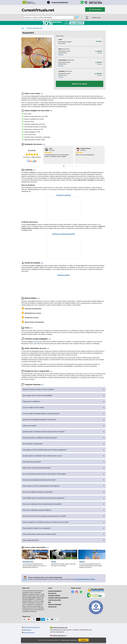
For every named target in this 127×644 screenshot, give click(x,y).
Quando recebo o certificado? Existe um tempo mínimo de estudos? (44, 432)
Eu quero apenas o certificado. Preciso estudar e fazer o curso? (42, 456)
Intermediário (63, 60)
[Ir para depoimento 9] (82, 166)
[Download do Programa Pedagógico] (40, 342)
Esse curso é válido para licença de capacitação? (38, 492)
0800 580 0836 (96, 3)
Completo (61, 71)
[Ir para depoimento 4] (71, 166)
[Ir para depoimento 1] (64, 166)
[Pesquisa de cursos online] (48, 17)
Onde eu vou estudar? (30, 426)
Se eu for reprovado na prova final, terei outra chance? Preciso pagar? (44, 474)
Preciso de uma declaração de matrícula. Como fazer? (39, 480)
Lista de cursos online (55, 600)
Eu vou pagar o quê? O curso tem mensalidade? (38, 395)
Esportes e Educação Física (35, 28)
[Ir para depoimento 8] (79, 166)
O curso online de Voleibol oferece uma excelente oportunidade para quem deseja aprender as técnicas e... (91, 566)
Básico (61, 49)
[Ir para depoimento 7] (77, 166)
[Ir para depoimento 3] (68, 166)
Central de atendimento (55, 591)
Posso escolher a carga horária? (33, 444)
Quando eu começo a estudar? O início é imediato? (39, 389)
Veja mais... (61, 55)
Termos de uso (52, 607)
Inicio (23, 28)
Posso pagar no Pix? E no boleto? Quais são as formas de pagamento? (45, 450)
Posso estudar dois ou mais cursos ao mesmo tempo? (40, 534)
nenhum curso (96, 18)
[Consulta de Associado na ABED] (96, 615)
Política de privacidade (55, 604)
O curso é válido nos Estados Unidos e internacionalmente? (41, 414)
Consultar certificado (54, 595)
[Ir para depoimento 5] (73, 166)
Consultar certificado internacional (58, 598)
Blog (50, 602)
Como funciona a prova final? (32, 462)
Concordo (83, 640)
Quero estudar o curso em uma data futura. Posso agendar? (41, 486)
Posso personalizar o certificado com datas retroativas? (40, 438)
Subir (42, 94)
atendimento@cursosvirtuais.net (32, 627)
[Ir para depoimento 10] (84, 166)
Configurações (73, 640)
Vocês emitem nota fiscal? (31, 540)
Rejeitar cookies (65, 640)
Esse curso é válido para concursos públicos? (37, 510)
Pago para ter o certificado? (31, 401)
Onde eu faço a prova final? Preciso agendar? (37, 468)
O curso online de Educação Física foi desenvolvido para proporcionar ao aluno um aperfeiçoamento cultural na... (34, 566)
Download (37, 342)
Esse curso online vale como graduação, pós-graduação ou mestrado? (45, 516)
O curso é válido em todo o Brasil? (34, 407)
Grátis (60, 40)
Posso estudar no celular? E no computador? (37, 528)
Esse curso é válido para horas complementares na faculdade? (42, 504)
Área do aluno (52, 593)
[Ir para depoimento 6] (75, 166)
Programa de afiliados (29, 632)
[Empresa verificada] (96, 597)
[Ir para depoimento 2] (66, 166)
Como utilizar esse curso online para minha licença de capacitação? (44, 498)
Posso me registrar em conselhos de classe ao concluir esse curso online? (46, 522)
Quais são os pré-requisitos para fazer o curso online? (40, 420)
